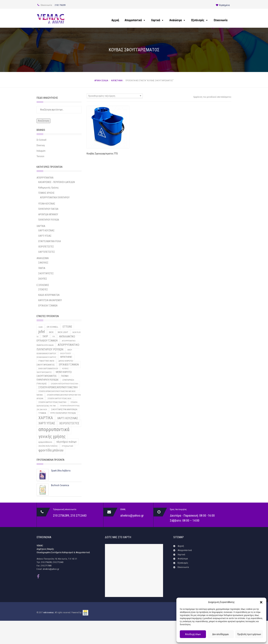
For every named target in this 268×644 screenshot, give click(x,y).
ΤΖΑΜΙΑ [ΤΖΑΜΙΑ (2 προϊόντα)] (42, 413)
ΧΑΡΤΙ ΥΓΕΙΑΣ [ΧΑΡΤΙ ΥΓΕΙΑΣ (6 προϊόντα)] (47, 423)
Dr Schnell (41, 140)
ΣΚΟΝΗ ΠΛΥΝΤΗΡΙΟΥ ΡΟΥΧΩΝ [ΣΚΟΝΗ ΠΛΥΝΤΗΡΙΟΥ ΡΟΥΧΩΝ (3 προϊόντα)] (52, 378)
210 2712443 (78, 515)
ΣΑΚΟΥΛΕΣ (43, 263)
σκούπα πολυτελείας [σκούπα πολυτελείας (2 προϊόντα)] (48, 446)
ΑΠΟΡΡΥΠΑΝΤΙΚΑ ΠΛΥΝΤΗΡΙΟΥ (55, 198)
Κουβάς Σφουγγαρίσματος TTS (102, 154)
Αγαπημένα (223, 5)
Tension (40, 156)
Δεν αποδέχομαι (221, 634)
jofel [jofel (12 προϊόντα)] (42, 332)
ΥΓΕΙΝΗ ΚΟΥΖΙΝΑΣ (47, 204)
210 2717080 (46, 566)
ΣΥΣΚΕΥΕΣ (43, 290)
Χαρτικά (156, 20)
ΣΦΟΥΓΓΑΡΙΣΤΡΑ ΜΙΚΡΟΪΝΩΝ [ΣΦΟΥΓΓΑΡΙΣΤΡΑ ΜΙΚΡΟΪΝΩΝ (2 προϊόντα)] (64, 409)
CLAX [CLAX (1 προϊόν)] (41, 327)
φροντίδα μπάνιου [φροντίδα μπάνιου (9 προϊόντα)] (51, 450)
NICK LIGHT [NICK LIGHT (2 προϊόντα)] (63, 332)
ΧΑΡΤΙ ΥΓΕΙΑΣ (45, 236)
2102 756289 (60, 5)
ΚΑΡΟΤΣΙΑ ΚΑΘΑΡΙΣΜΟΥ (50, 300)
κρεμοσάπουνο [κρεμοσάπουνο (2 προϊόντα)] (45, 442)
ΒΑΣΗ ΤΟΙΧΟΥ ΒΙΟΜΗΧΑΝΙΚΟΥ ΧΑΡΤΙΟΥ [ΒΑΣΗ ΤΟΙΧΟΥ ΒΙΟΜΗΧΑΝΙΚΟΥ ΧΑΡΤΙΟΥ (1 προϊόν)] (54, 355)
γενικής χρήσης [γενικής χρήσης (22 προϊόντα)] (52, 436)
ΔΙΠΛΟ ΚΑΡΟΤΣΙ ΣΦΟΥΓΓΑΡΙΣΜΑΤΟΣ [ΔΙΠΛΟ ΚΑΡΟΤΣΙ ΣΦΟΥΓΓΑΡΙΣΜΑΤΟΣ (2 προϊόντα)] (55, 363)
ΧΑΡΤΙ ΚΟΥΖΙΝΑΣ (46, 231)
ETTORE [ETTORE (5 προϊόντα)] (67, 327)
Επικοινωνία (220, 20)
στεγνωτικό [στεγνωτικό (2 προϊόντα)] (68, 446)
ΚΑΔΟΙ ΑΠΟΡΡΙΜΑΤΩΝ (49, 295)
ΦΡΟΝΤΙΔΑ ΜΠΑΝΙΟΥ (48, 214)
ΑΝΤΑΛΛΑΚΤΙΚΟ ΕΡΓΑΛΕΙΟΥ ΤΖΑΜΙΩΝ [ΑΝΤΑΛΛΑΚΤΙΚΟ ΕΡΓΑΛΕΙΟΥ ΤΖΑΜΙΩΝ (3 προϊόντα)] (56, 339)
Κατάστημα (117, 80)
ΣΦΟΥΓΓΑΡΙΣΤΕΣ (46, 273)
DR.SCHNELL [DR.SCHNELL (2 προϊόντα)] (53, 327)
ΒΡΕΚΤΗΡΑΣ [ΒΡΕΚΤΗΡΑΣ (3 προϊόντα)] (66, 357)
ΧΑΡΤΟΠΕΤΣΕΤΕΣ (47, 252)
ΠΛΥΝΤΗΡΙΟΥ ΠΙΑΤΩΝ (48, 209)
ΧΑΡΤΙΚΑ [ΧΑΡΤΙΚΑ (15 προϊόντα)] (46, 418)
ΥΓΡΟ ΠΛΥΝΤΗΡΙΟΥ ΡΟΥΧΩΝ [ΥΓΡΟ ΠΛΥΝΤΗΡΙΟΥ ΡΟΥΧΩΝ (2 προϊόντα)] (63, 413)
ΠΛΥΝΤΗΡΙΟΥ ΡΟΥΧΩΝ (49, 220)
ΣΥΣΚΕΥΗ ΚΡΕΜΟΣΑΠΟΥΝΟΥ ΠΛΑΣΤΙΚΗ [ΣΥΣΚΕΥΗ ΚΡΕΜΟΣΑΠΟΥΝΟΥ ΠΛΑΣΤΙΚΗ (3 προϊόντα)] (58, 387)
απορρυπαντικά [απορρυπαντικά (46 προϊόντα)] (54, 429)
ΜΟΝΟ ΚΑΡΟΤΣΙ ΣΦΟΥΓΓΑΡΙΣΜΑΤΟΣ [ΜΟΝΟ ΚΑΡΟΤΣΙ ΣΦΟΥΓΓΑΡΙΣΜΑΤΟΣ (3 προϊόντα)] (54, 374)
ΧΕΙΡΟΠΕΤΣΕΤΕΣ (46, 247)
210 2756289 (61, 515)
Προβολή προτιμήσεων (249, 634)
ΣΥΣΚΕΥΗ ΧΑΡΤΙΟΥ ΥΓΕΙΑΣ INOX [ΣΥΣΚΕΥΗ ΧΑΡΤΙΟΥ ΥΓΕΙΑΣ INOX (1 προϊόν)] (59, 399)
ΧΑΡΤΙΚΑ (41, 226)
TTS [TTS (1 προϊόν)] (54, 337)
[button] (261, 602)
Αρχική (115, 20)
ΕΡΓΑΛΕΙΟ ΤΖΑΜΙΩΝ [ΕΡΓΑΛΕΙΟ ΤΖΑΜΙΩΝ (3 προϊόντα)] (69, 365)
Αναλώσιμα (176, 20)
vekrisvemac (49, 613)
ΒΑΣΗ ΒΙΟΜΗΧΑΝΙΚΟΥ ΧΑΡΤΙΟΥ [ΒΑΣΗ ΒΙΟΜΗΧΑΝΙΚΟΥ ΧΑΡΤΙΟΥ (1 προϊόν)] (54, 352)
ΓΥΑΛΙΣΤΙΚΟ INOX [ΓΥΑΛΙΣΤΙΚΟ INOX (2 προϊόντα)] (46, 361)
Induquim (41, 151)
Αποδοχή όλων (193, 634)
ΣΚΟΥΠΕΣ (43, 279)
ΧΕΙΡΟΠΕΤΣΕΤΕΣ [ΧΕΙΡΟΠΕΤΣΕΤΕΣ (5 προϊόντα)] (69, 423)
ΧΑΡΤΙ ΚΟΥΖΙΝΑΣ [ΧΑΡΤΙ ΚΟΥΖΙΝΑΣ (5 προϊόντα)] (68, 418)
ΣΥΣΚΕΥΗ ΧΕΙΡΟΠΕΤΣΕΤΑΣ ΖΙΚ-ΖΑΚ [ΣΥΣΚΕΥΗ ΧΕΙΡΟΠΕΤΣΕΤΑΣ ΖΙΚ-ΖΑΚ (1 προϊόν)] (57, 404)
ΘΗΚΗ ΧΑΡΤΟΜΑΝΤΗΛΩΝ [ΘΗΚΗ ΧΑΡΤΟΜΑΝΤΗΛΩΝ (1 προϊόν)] (48, 369)
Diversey (41, 145)
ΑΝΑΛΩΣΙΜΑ (43, 258)
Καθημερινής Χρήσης (49, 188)
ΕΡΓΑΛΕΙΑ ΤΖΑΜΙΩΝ (48, 306)
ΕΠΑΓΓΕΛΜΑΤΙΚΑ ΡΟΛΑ (50, 241)
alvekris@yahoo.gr (132, 515)
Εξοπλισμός (198, 20)
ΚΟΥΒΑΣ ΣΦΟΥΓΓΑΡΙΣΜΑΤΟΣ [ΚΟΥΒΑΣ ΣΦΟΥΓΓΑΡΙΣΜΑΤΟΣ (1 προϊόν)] (53, 370)
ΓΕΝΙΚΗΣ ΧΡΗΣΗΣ (46, 193)
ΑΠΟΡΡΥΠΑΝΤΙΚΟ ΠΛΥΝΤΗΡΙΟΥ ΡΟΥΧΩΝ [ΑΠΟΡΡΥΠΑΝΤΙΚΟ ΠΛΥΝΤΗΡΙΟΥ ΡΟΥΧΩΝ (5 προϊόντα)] (58, 347)
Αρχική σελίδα (101, 80)
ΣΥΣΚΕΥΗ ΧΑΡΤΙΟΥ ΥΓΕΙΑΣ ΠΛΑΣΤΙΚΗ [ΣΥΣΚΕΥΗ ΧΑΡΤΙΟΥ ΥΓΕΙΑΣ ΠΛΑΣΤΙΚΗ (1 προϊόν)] (52, 402)
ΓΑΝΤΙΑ (42, 268)
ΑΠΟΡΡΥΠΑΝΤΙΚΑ (45, 178)
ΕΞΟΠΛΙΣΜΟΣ (43, 285)
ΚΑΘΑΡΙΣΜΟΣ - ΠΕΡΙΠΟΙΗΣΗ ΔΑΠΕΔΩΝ (57, 182)
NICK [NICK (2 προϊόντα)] (51, 332)
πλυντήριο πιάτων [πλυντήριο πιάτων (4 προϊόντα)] (66, 442)
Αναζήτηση (43, 121)
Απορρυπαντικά (133, 20)
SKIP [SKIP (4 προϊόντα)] (45, 336)
